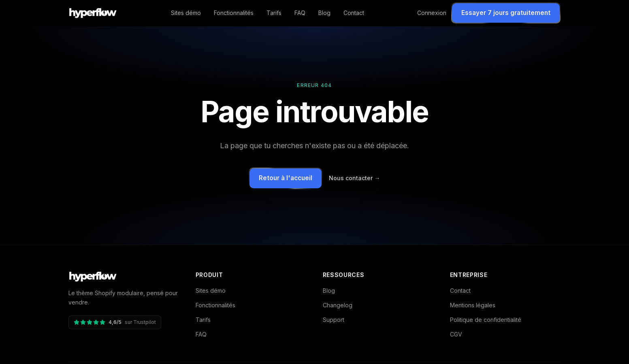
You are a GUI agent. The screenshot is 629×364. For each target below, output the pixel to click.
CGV (456, 334)
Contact (354, 13)
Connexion (432, 13)
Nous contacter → (354, 178)
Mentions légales (473, 305)
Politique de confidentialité (486, 320)
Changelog (338, 305)
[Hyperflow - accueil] (93, 13)
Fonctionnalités (234, 13)
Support (334, 320)
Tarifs (274, 13)
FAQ (300, 13)
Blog (324, 13)
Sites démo (186, 13)
